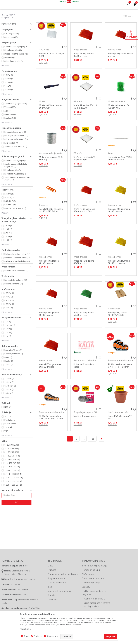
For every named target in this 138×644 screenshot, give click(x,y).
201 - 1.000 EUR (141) (13, 488)
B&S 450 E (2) (10, 215)
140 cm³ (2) (9, 403)
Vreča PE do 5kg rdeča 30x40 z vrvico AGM (84, 224)
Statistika (38, 636)
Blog (50, 601)
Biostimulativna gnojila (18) (16, 60)
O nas (50, 579)
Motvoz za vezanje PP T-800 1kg (51, 172)
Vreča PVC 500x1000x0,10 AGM (52, 68)
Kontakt (51, 609)
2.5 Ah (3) (8, 250)
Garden (8, 29)
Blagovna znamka (56, 592)
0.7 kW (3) (9, 310)
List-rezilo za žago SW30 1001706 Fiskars (120, 172)
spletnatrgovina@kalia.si (23, 593)
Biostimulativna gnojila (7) (15, 174)
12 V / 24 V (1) (10, 339)
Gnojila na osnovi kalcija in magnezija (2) (16, 179)
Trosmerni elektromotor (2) (16, 160)
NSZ (8, 421)
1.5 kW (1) (9, 89)
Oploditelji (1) (10, 71)
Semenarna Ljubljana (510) (16, 117)
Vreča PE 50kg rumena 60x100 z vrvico (50, 379)
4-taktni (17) (9, 211)
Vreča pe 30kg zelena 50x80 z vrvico (84, 327)
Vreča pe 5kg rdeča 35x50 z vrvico (120, 68)
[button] (17, 37)
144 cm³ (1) (9, 407)
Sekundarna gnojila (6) (14, 75)
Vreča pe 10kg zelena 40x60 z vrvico (84, 276)
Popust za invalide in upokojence (63, 588)
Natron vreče (114, 322)
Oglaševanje (53, 636)
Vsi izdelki (9, 441)
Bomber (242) (10, 132)
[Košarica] (135, 4)
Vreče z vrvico (80, 63)
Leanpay (86, 601)
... (84, 452)
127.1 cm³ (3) (10, 400)
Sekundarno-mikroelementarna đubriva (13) (17, 192)
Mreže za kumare (116, 115)
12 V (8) (8, 335)
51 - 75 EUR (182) (12, 466)
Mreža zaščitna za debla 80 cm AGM (51, 120)
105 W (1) (8, 100)
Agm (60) (8, 124)
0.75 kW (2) (9, 318)
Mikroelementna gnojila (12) (16, 68)
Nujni (27, 636)
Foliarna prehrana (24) (14, 297)
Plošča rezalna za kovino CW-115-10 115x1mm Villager (120, 380)
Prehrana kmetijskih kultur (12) (17, 268)
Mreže (42, 115)
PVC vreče (44, 63)
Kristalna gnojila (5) (13, 184)
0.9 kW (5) (9, 321)
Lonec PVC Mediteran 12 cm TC (120, 431)
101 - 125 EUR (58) (12, 473)
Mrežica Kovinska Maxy (85, 430)
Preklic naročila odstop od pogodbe (95, 606)
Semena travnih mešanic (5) (16, 284)
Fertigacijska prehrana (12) (16, 294)
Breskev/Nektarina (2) (14, 367)
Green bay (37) (10, 128)
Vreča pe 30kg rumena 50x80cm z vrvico (119, 276)
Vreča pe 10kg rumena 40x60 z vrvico (119, 224)
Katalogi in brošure (57, 596)
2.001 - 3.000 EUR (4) (13, 495)
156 (92, 452)
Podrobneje (25, 629)
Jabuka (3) (9, 378)
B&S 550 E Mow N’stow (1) (15, 222)
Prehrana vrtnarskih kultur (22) (17, 275)
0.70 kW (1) (9, 314)
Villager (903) (10, 121)
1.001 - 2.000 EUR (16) (14, 491)
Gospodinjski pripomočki (85, 426)
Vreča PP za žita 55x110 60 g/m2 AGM (85, 120)
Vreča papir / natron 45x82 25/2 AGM (118, 327)
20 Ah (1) (8, 254)
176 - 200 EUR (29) (12, 484)
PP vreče (78, 115)
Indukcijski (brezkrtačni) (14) (16, 149)
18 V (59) (8, 346)
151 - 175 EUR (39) (12, 480)
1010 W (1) (9, 96)
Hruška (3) (9, 375)
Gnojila (8, 31)
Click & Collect (10, 437)
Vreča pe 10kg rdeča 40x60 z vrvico (49, 276)
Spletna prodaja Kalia (10, 17)
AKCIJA (8, 430)
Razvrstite (104, 22)
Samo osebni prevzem (93, 592)
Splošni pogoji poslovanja (95, 579)
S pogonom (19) (11, 51)
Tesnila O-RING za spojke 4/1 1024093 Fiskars (51, 224)
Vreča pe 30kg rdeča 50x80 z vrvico (49, 327)
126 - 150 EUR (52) (12, 477)
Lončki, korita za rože (118, 426)
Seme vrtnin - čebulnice (85, 374)
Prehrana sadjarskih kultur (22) (17, 271)
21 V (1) (8, 350)
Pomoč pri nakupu (91, 584)
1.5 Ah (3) (8, 239)
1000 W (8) (9, 92)
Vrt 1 (6, 445)
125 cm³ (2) (9, 396)
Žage (110, 167)
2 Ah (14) (8, 247)
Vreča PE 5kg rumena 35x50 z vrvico (84, 68)
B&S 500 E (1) (10, 218)
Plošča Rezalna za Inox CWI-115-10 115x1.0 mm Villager (51, 432)
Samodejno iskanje (87, 22)
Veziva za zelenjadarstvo (51, 167)
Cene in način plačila (92, 596)
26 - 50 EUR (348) (12, 462)
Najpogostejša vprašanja (60, 605)
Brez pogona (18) (12, 47)
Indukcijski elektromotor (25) (16, 153)
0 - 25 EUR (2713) (12, 459)
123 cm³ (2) (9, 392)
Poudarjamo (9, 434)
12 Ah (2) (8, 243)
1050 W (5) (9, 103)
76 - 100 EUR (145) (12, 470)
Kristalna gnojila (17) (13, 64)
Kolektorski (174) (11, 157)
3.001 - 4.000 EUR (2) (13, 499)
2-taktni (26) (9, 207)
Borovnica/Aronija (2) (13, 364)
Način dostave (89, 588)
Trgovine (52, 584)
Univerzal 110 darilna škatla (84, 379)
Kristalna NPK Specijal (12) (15, 188)
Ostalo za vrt (45, 219)
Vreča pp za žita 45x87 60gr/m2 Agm (84, 172)
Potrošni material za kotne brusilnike (121, 375)
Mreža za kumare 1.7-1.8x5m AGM (119, 120)
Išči (16, 516)
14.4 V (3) (8, 343)
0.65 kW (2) (9, 307)
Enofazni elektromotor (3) (15, 146)
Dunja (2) (8, 371)
